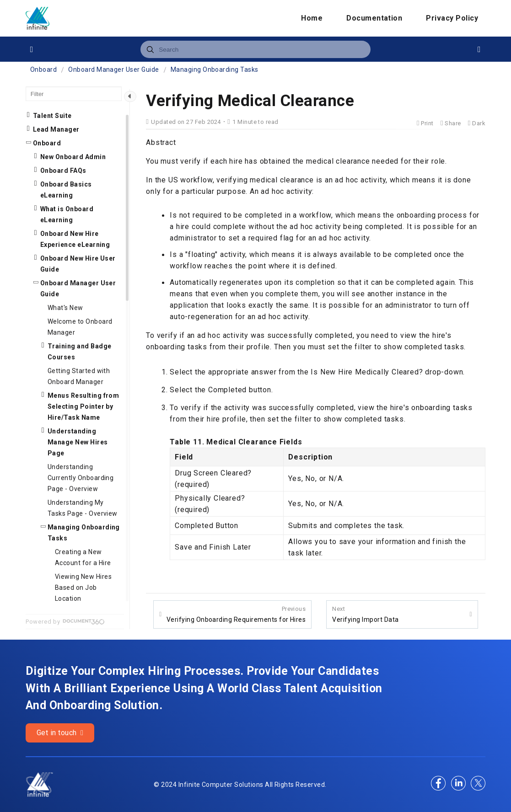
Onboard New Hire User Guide (78, 264)
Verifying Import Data (365, 614)
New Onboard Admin (73, 157)
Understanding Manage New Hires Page (78, 442)
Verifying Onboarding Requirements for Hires (236, 614)
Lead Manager (56, 129)
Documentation (374, 18)
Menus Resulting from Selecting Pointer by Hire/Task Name (83, 406)
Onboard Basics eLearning (66, 190)
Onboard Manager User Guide (113, 69)
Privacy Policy (452, 18)
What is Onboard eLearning (67, 214)
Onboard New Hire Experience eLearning (75, 239)
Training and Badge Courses (80, 352)
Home (312, 18)
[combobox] (255, 49)
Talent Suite (52, 116)
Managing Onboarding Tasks (215, 69)
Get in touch (60, 733)
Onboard (43, 69)
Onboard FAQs (63, 171)
